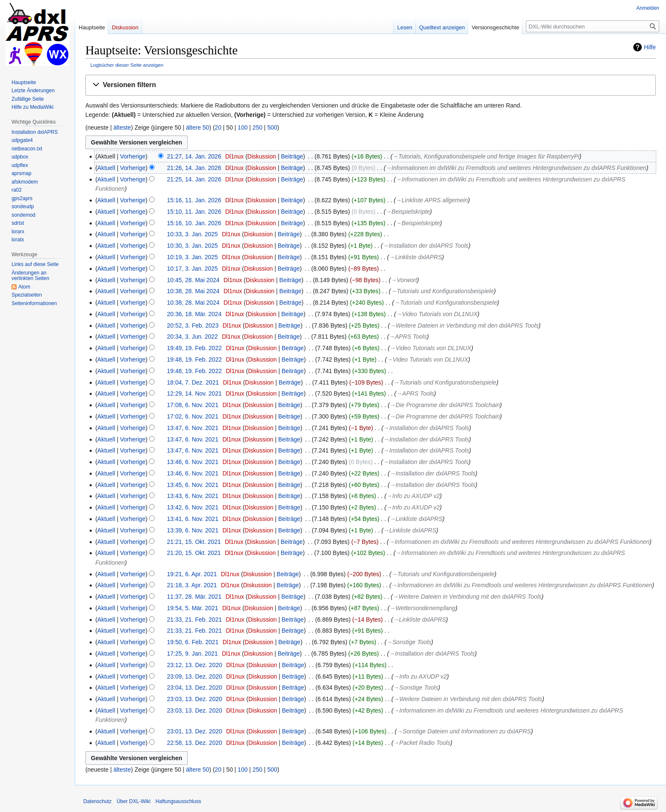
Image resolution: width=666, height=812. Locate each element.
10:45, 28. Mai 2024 (193, 280)
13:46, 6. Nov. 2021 (193, 462)
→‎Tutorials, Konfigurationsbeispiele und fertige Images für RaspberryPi (486, 156)
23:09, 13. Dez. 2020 (195, 676)
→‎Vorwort (404, 280)
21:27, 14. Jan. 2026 (194, 156)
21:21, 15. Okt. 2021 (194, 542)
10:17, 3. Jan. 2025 (192, 269)
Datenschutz (97, 801)
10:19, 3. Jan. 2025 (192, 257)
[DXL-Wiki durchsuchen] (593, 26)
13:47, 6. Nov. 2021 (193, 428)
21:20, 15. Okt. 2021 (194, 553)
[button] (371, 85)
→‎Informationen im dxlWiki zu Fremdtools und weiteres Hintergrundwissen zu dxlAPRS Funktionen (516, 168)
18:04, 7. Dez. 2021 (193, 382)
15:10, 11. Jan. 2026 (194, 212)
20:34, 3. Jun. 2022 (192, 337)
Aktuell (106, 168)
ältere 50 (198, 127)
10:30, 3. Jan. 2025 (192, 246)
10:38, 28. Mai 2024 (193, 291)
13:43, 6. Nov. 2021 (193, 496)
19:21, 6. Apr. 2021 (192, 574)
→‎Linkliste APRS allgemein (432, 200)
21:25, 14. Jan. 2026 (194, 179)
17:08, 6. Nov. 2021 (193, 405)
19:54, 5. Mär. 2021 (193, 608)
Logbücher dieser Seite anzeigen (127, 65)
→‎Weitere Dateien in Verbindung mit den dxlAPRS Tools (464, 325)
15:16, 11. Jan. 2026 (194, 200)
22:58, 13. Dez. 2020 (195, 743)
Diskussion (262, 156)
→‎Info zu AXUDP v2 (413, 496)
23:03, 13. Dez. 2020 (195, 699)
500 (272, 127)
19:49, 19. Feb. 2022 (194, 348)
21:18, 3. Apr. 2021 (192, 585)
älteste (122, 127)
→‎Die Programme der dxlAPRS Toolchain (444, 405)
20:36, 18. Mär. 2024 (194, 314)
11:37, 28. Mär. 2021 (194, 597)
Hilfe (650, 47)
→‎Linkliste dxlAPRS (415, 257)
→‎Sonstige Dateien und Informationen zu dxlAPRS (464, 731)
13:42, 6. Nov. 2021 (193, 507)
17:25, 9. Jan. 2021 (192, 654)
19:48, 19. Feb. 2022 (194, 359)
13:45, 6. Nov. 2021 (193, 485)
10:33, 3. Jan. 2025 (192, 234)
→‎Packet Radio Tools (422, 743)
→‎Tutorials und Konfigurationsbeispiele (442, 291)
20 (218, 127)
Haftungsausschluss (178, 801)
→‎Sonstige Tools (409, 642)
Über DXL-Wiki (134, 801)
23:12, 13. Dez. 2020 (195, 665)
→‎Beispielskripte (408, 212)
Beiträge (292, 156)
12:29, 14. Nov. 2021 (194, 393)
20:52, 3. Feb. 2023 (193, 325)
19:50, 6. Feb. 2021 (193, 642)
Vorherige (133, 156)
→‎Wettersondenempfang (422, 608)
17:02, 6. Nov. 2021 (193, 416)
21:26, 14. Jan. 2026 (194, 168)
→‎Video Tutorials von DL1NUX (437, 314)
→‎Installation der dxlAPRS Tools (426, 246)
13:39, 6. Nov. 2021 (193, 530)
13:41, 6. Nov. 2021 (193, 519)
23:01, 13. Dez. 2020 (195, 731)
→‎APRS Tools (408, 337)
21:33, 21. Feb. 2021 (194, 620)
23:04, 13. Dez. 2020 (195, 688)
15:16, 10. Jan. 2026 (194, 223)
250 (257, 127)
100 (243, 127)
